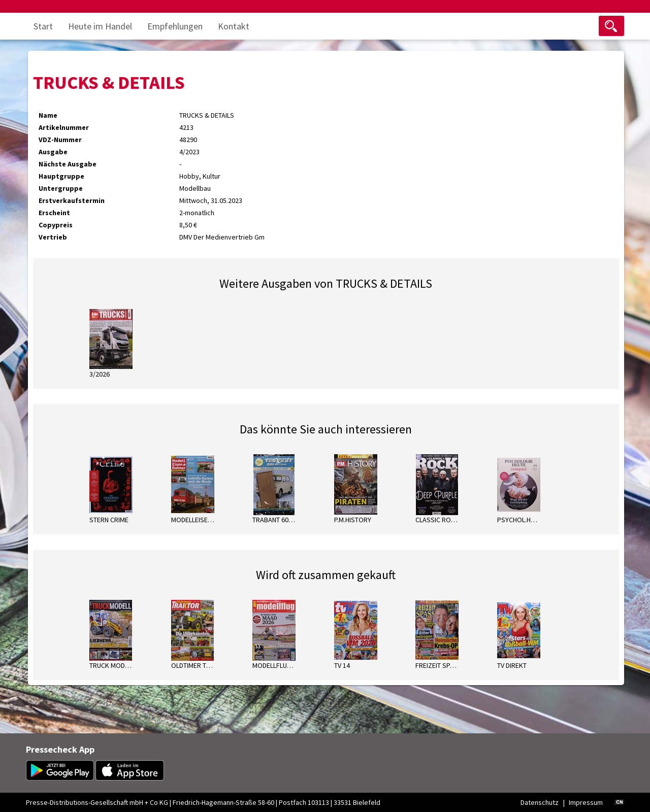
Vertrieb (53, 237)
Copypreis (56, 225)
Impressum (586, 802)
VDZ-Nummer (60, 140)
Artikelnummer (64, 127)
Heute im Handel (100, 26)
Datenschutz (540, 802)
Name (48, 115)
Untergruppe (61, 188)
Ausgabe (53, 152)
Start (43, 26)
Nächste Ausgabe (68, 164)
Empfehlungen (175, 26)
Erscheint (54, 213)
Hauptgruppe (61, 176)
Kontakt (234, 26)
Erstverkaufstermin (72, 200)
